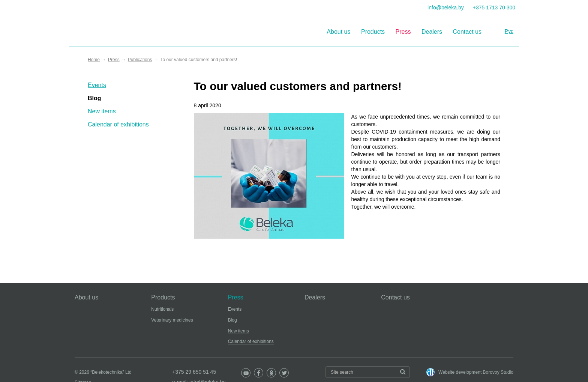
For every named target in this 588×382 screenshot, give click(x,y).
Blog (94, 98)
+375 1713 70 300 (494, 8)
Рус (509, 31)
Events (97, 85)
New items (102, 111)
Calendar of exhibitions (118, 124)
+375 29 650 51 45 (194, 372)
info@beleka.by (446, 8)
